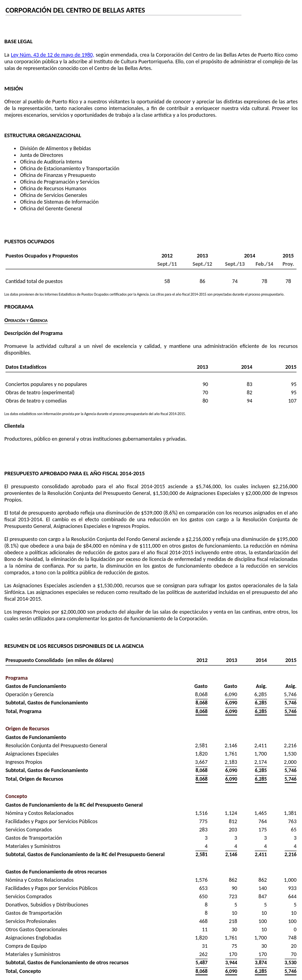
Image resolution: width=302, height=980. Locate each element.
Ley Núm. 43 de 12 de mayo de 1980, (53, 55)
